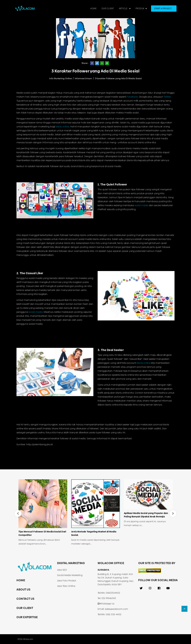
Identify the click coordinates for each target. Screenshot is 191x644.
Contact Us (25, 599)
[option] (43, 513)
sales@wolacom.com (117, 609)
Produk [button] (140, 8)
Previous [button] (18, 513)
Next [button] (173, 513)
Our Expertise (27, 617)
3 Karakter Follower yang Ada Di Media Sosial (118, 78)
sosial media (141, 205)
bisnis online (62, 127)
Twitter (167, 97)
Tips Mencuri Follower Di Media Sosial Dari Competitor (42, 533)
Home (93, 8)
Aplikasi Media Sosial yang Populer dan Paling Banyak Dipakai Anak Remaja (146, 515)
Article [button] (123, 8)
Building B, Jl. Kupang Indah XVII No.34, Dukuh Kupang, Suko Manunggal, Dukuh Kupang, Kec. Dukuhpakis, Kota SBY (116, 579)
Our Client (108, 8)
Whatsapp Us (106, 604)
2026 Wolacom (25, 639)
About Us (23, 589)
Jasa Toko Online (66, 586)
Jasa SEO (62, 570)
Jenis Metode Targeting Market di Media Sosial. (94, 533)
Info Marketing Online (61, 78)
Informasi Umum (83, 78)
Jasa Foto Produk (67, 581)
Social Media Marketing (70, 575)
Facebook (132, 97)
